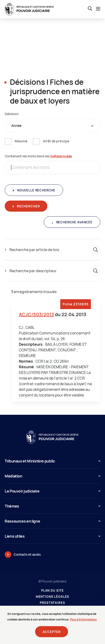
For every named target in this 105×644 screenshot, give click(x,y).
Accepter (52, 635)
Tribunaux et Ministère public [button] (52, 461)
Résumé (21, 141)
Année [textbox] (16, 126)
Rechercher (28, 206)
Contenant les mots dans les (38, 156)
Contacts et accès (27, 555)
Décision (12, 114)
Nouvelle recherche (36, 190)
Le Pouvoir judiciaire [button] (52, 491)
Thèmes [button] (52, 506)
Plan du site (52, 591)
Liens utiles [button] (52, 536)
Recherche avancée (74, 222)
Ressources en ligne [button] (52, 521)
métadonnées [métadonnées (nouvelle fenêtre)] (61, 156)
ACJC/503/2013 (36, 314)
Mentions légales (53, 597)
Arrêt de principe (56, 141)
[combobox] (52, 126)
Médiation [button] (52, 476)
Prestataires (52, 603)
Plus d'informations (83, 622)
